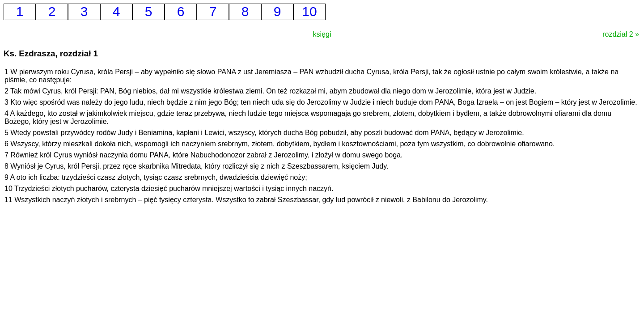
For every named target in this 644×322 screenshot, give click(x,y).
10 (309, 11)
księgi (322, 34)
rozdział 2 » (621, 34)
